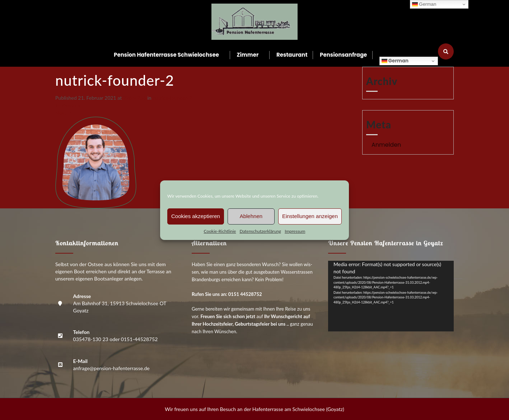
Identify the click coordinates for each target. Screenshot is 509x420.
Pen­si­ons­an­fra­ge (343, 55)
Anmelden (386, 145)
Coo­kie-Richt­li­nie (220, 231)
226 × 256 (135, 98)
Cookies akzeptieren (196, 216)
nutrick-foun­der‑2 (172, 98)
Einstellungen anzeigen (310, 216)
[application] (391, 296)
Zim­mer (248, 55)
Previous (68, 105)
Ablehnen (251, 216)
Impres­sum (295, 231)
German (395, 61)
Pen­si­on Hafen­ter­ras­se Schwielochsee (166, 55)
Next (64, 113)
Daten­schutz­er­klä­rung (260, 231)
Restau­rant (292, 55)
